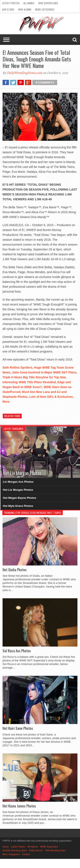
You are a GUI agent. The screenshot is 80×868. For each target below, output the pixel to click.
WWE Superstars (48, 3)
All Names (29, 3)
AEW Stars (8, 9)
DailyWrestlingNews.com (24, 73)
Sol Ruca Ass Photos (17, 651)
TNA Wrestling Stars (55, 850)
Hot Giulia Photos (15, 570)
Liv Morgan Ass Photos (18, 482)
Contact (26, 854)
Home (6, 847)
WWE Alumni (25, 9)
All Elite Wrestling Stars (15, 850)
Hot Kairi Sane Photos (18, 728)
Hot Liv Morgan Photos (18, 490)
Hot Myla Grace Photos (18, 506)
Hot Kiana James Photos (19, 806)
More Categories (45, 9)
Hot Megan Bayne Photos (20, 498)
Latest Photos (11, 3)
